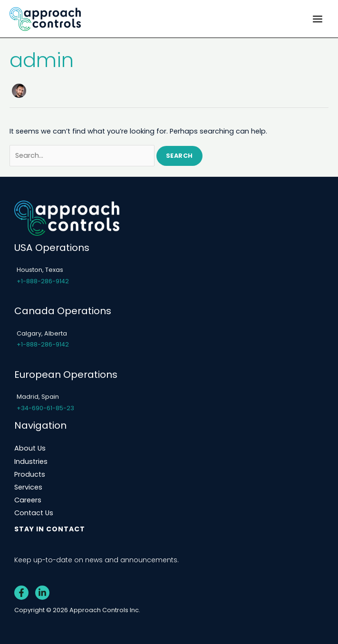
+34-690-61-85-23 (45, 408)
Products (30, 474)
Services (28, 487)
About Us (30, 448)
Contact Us (34, 513)
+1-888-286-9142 (43, 281)
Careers (28, 500)
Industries (31, 461)
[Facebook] (21, 593)
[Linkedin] (42, 593)
